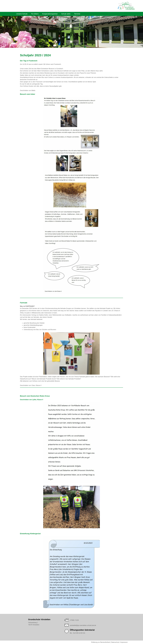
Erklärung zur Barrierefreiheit (101, 642)
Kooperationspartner (50, 14)
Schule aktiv (66, 14)
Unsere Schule (22, 14)
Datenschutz (115, 642)
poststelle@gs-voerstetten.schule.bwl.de (83, 625)
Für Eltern (35, 14)
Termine (77, 14)
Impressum (124, 642)
